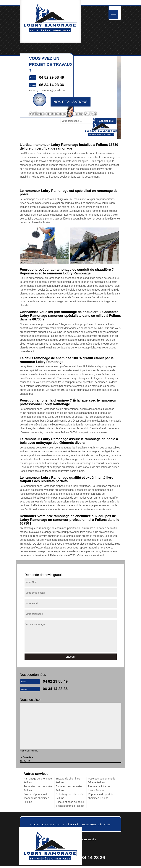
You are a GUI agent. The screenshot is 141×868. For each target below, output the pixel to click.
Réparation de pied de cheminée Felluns (101, 796)
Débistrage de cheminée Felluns (70, 796)
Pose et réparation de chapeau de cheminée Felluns (36, 798)
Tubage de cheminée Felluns (68, 781)
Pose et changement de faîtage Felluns (102, 781)
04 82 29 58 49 (55, 681)
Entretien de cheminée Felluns (69, 788)
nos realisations (70, 102)
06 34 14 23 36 (55, 689)
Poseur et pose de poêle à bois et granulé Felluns (70, 804)
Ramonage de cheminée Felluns (38, 781)
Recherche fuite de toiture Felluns (99, 788)
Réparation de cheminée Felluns (38, 788)
